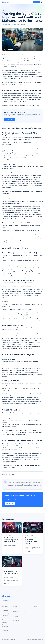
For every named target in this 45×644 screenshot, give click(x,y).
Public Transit (16, 609)
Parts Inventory (5, 613)
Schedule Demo (36, 2)
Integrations (5, 622)
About (25, 606)
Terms (36, 609)
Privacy (36, 606)
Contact (25, 611)
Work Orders (5, 606)
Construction (16, 611)
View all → (4, 633)
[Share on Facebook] (13, 474)
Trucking (15, 606)
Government (16, 616)
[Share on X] (10, 474)
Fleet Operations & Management (11, 10)
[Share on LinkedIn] (7, 474)
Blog (3, 10)
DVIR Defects (5, 616)
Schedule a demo (9, 119)
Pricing (25, 609)
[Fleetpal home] (5, 2)
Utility (14, 614)
